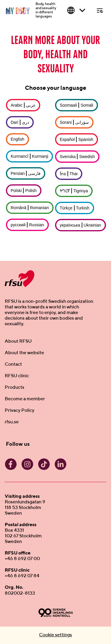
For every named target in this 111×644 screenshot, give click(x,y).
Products (15, 388)
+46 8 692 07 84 (22, 576)
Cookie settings (55, 635)
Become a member (25, 399)
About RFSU (18, 341)
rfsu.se (12, 422)
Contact (13, 365)
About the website (24, 353)
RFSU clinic (17, 376)
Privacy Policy (20, 411)
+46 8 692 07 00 (22, 559)
